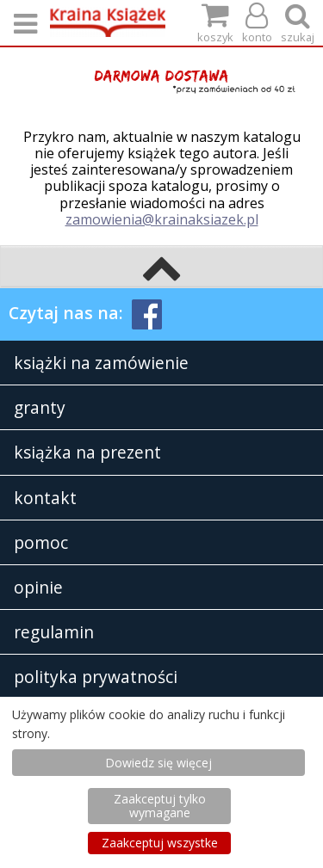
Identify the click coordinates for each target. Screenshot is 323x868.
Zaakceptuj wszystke (160, 843)
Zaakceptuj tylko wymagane (160, 806)
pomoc (41, 542)
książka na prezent (87, 452)
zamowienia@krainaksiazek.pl (162, 219)
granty (40, 407)
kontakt (45, 498)
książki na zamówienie (101, 363)
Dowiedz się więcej (158, 763)
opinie (38, 587)
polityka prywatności (96, 677)
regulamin (54, 632)
